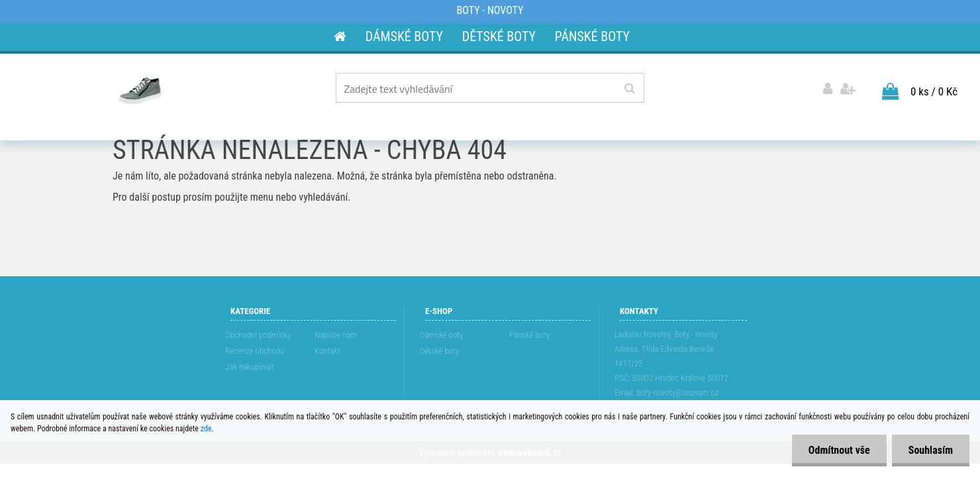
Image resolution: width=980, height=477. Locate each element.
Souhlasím (931, 450)
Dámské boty (442, 335)
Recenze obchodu (255, 351)
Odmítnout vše (839, 450)
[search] (629, 89)
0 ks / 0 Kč (934, 91)
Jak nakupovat (249, 367)
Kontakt (327, 351)
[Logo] (140, 90)
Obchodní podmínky (258, 335)
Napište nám (336, 335)
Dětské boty (439, 351)
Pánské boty (529, 335)
